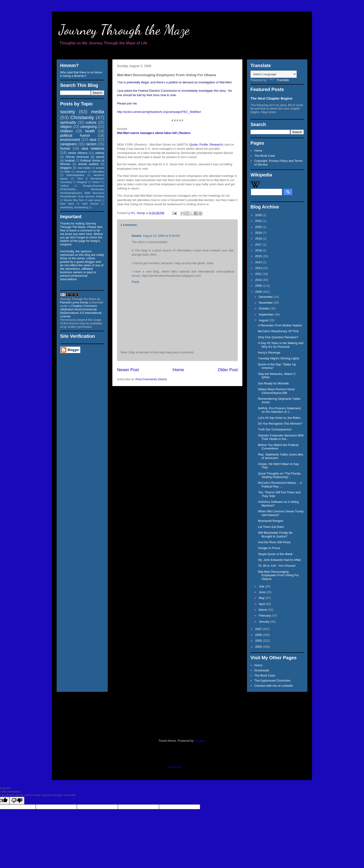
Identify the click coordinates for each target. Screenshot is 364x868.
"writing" (64, 186)
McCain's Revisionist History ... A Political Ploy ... (280, 485)
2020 (259, 227)
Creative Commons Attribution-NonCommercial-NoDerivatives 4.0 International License (81, 311)
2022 (259, 221)
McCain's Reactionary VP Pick (278, 331)
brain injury (67, 204)
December (266, 297)
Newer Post (128, 370)
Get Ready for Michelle (273, 383)
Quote (193, 145)
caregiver (81, 171)
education (98, 171)
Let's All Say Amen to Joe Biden (279, 418)
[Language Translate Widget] (274, 74)
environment (70, 140)
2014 (259, 262)
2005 (259, 641)
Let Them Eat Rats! (271, 527)
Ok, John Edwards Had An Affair (279, 560)
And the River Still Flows (274, 542)
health (90, 131)
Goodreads (262, 670)
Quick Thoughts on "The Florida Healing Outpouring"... (279, 475)
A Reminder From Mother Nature (280, 325)
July (262, 586)
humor (65, 148)
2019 (259, 233)
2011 (259, 274)
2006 (259, 635)
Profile (204, 145)
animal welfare (88, 164)
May (262, 598)
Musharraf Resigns (271, 521)
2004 (259, 647)
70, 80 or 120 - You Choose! (277, 566)
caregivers (68, 144)
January (265, 622)
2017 (259, 245)
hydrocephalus (75, 175)
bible (67, 171)
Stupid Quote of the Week (275, 554)
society (68, 112)
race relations (93, 148)
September (267, 314)
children (67, 131)
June (263, 592)
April (262, 604)
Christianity (82, 117)
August (264, 320)
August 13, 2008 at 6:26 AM (161, 236)
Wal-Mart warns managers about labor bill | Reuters (154, 133)
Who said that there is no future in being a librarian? (81, 74)
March (263, 610)
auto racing (94, 200)
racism (91, 144)
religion (66, 127)
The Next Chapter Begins (271, 98)
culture (91, 122)
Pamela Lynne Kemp (74, 302)
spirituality (68, 122)
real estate (84, 168)
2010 (259, 280)
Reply (135, 282)
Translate (278, 80)
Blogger (200, 741)
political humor (75, 135)
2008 (259, 292)
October (265, 308)
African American (77, 157)
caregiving (89, 127)
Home (178, 370)
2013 (259, 268)
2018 (259, 239)
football (70, 161)
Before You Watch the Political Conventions (278, 447)
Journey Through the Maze (124, 30)
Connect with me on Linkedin (274, 686)
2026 (259, 215)
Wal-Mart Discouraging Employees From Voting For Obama (278, 575)
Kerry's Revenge (269, 353)
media (98, 112)
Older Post (228, 370)
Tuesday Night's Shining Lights (279, 358)
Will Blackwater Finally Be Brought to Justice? (275, 535)
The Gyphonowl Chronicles (272, 681)
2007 (259, 629)
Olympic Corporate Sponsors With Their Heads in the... (281, 437)
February (265, 616)
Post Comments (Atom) (151, 379)
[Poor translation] (17, 801)
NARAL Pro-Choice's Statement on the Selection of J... (279, 410)
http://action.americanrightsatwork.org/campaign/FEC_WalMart (159, 112)
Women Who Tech (74, 200)
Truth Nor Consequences (275, 429)
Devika (136, 236)
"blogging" (82, 182)
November (266, 303)
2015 (259, 256)
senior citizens (78, 153)
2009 (259, 286)
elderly (100, 153)
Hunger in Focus (269, 548)
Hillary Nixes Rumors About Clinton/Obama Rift (276, 391)
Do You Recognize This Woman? (280, 424)
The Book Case (265, 156)
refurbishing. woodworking (74, 207)
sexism (100, 168)
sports (100, 157)
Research (216, 145)
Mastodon (176, 767)
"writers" (96, 182)
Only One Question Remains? (278, 337)
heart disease (90, 204)
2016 (259, 250)
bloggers (66, 168)
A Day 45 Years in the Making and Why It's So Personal (281, 345)
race (93, 140)
